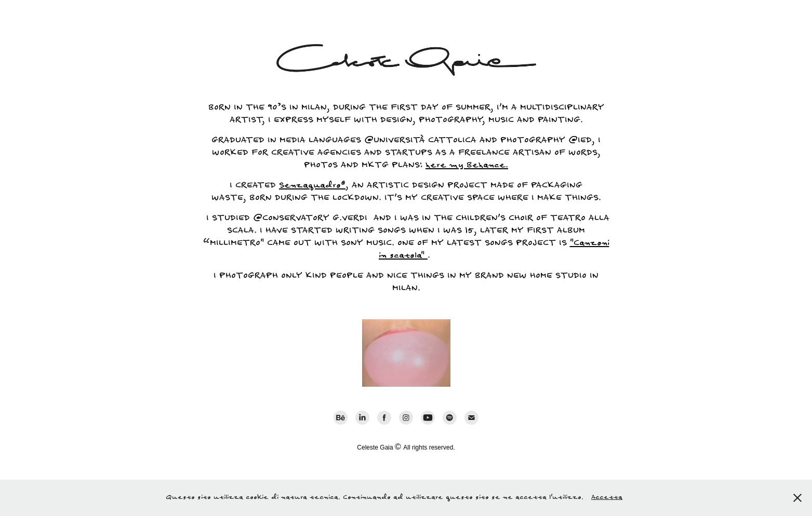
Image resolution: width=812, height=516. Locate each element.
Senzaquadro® (312, 185)
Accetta (607, 497)
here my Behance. (467, 165)
